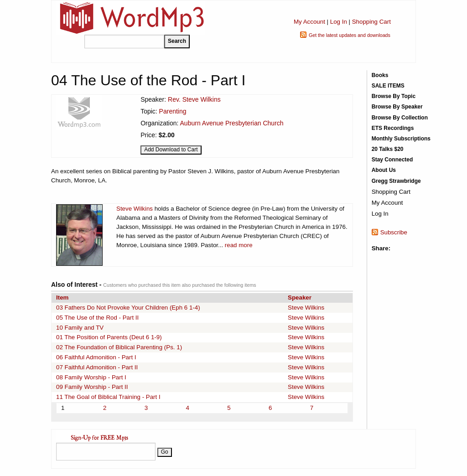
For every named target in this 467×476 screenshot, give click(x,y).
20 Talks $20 (388, 149)
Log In (339, 22)
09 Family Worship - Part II (92, 387)
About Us (384, 170)
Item (62, 297)
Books (380, 75)
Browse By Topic (394, 96)
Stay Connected (392, 160)
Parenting (173, 111)
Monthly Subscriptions (401, 139)
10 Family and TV (80, 328)
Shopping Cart (371, 22)
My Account (309, 22)
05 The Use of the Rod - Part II (97, 318)
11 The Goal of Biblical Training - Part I (108, 397)
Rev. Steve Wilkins (194, 99)
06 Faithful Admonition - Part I (96, 357)
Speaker (300, 297)
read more (239, 245)
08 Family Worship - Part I (91, 377)
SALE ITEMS (388, 86)
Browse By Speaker (397, 107)
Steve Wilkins (135, 209)
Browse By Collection (400, 118)
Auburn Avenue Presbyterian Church (232, 123)
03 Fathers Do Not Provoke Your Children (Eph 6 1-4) (128, 308)
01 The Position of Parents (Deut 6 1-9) (109, 337)
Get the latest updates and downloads (350, 35)
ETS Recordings (393, 128)
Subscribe (394, 232)
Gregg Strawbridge (396, 181)
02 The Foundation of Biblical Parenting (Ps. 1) (119, 347)
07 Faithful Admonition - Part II (97, 367)
